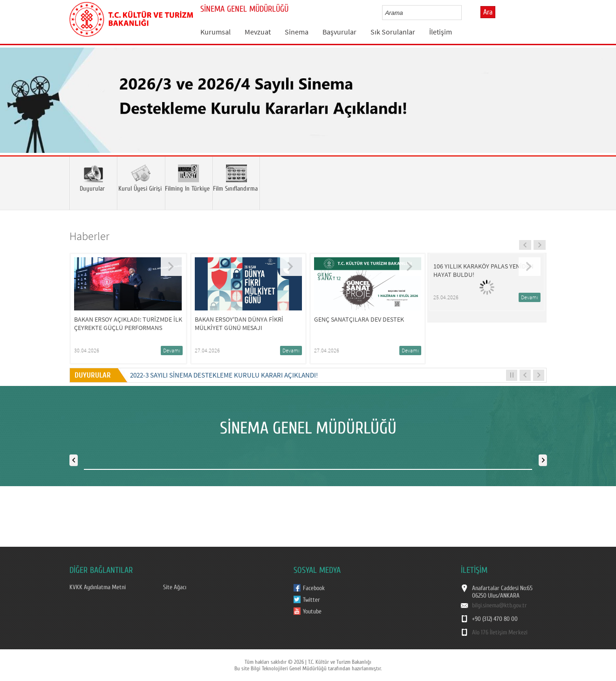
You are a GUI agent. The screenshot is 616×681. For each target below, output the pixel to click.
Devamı (172, 350)
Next (600, 114)
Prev (16, 114)
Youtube (312, 612)
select (464, 13)
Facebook (314, 588)
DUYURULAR (95, 375)
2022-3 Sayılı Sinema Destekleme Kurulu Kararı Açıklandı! (224, 375)
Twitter (311, 600)
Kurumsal (216, 32)
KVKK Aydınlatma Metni (98, 587)
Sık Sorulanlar (393, 32)
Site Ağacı (175, 587)
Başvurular (339, 32)
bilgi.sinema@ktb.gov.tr (500, 605)
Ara (488, 12)
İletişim (441, 32)
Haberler (89, 236)
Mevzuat (258, 32)
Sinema (297, 32)
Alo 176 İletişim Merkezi (500, 633)
